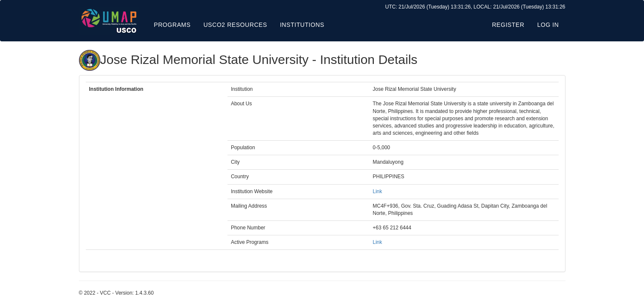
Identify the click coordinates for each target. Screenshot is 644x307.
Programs (172, 25)
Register (508, 25)
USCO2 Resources (235, 25)
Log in (548, 25)
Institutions (302, 25)
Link (377, 191)
